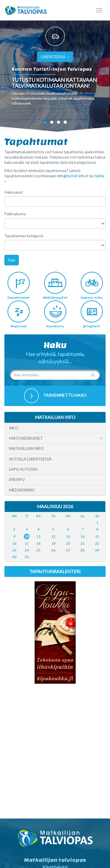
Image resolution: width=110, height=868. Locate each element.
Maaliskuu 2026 (55, 506)
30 (14, 557)
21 (82, 543)
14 (82, 536)
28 (82, 550)
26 (53, 550)
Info (14, 428)
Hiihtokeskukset (26, 438)
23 (14, 550)
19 (53, 543)
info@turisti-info (71, 176)
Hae (12, 260)
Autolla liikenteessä (30, 459)
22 (97, 543)
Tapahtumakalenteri (55, 571)
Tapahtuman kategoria (24, 236)
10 (27, 536)
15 (97, 536)
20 (68, 543)
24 (27, 550)
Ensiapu (17, 479)
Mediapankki (22, 490)
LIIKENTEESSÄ (55, 57)
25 (38, 550)
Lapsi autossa (23, 469)
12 (53, 536)
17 (27, 543)
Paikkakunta (15, 214)
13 (68, 536)
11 (38, 536)
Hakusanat (13, 192)
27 (68, 550)
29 (97, 550)
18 (38, 543)
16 (14, 543)
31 (27, 557)
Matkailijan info (26, 448)
